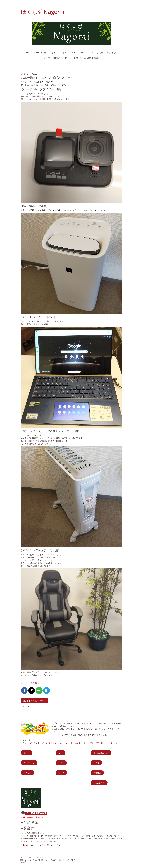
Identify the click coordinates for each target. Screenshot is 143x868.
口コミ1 (67, 58)
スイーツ (64, 743)
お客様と (97, 773)
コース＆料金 (41, 53)
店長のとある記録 (92, 58)
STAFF (81, 53)
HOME (29, 53)
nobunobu (26, 845)
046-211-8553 (36, 813)
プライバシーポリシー (28, 858)
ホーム (27, 753)
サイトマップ (41, 858)
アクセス (63, 53)
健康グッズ (53, 743)
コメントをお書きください (34, 701)
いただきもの (99, 783)
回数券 (53, 53)
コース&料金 (29, 763)
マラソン (25, 743)
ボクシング (35, 743)
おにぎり (108, 743)
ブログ (90, 53)
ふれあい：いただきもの (107, 53)
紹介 (24, 74)
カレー (85, 743)
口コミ (96, 763)
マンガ (44, 743)
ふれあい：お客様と (52, 58)
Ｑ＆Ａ (72, 53)
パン (116, 743)
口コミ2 (77, 58)
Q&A (60, 753)
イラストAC (44, 845)
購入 (37, 683)
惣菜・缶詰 (94, 743)
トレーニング (75, 743)
